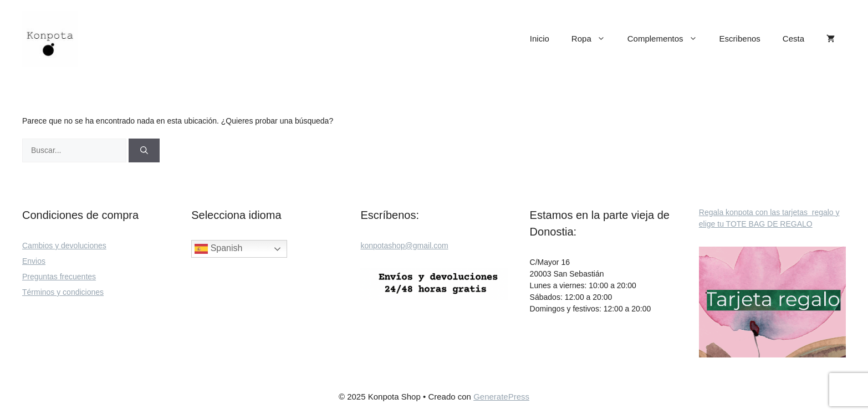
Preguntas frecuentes (59, 277)
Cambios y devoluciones (64, 246)
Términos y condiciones (63, 292)
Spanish (218, 249)
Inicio (540, 39)
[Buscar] (144, 150)
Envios (34, 261)
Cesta (793, 39)
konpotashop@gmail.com (404, 246)
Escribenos (740, 39)
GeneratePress (501, 397)
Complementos (668, 39)
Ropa (594, 39)
